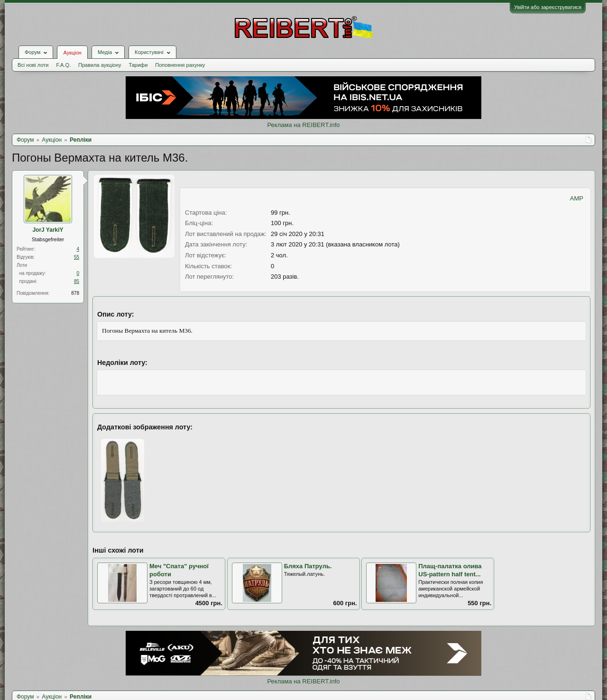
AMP (577, 198)
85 (77, 281)
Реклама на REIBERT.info (303, 125)
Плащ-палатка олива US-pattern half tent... (450, 570)
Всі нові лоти (33, 65)
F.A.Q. (63, 65)
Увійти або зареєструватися (548, 7)
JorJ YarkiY (48, 230)
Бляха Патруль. (308, 566)
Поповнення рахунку (180, 65)
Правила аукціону (100, 65)
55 (77, 257)
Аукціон (72, 53)
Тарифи (138, 65)
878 (75, 293)
